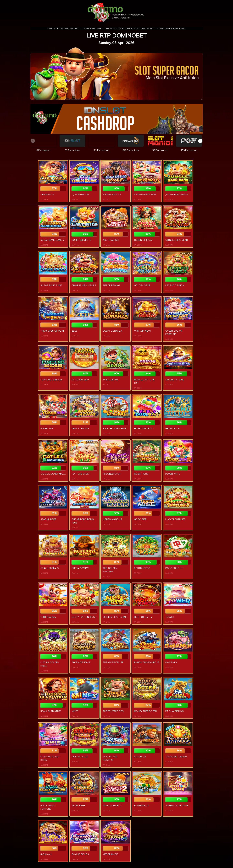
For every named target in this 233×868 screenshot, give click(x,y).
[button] (200, 141)
